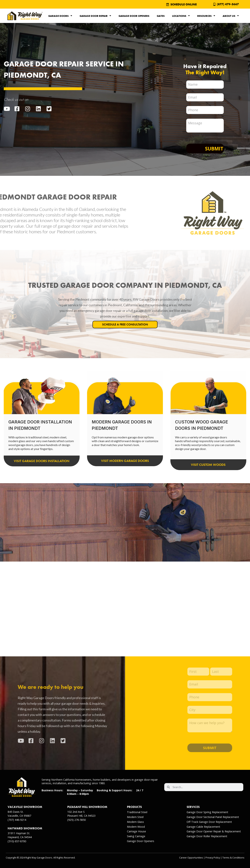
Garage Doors (60, 16)
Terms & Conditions (233, 858)
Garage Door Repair (95, 16)
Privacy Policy (213, 858)
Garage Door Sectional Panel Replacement (213, 817)
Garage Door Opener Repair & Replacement (214, 831)
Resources (206, 16)
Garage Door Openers (134, 16)
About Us (231, 16)
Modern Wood (136, 827)
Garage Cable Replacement (203, 827)
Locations (181, 16)
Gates (161, 16)
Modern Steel (135, 817)
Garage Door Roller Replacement (207, 836)
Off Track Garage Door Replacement (209, 822)
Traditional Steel (137, 812)
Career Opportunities (191, 858)
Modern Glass (135, 822)
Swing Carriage (136, 836)
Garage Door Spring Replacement (207, 812)
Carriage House (136, 831)
